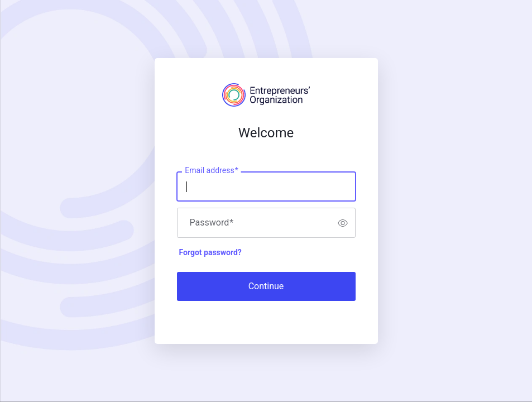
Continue (266, 286)
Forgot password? (210, 252)
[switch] (343, 223)
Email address (211, 171)
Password (212, 223)
